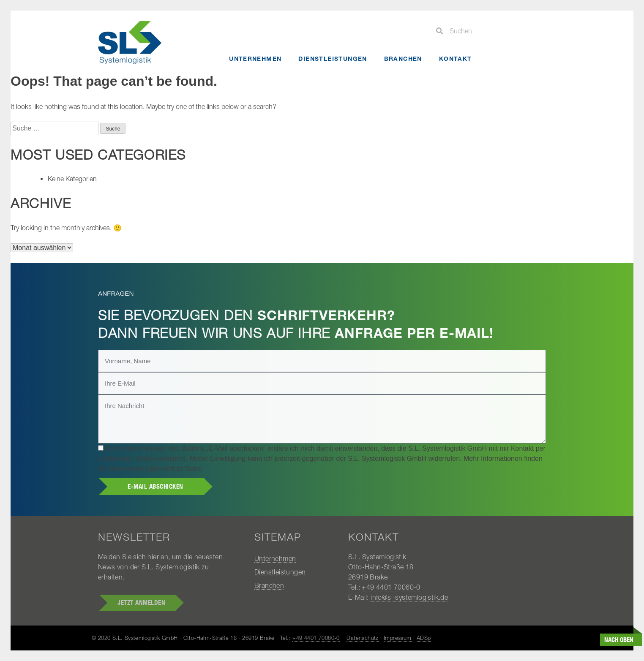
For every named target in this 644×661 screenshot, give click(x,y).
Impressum (398, 638)
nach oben (619, 641)
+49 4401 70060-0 (391, 587)
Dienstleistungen (333, 58)
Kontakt (456, 58)
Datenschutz (362, 638)
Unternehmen (255, 58)
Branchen (403, 58)
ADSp (424, 638)
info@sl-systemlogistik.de (408, 597)
